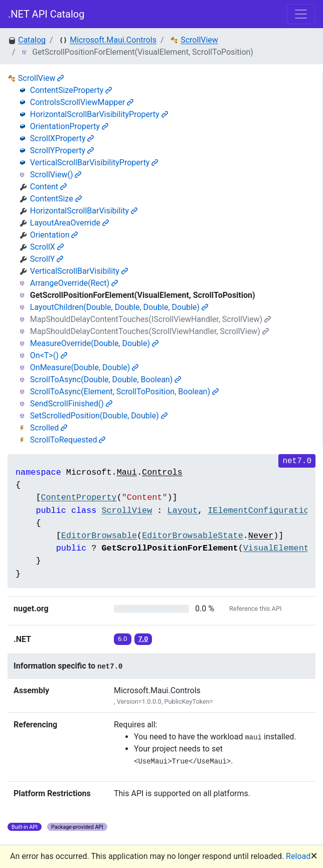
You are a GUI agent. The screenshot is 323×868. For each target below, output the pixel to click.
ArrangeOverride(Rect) (74, 283)
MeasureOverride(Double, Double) (94, 343)
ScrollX (47, 247)
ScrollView (199, 40)
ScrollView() (56, 175)
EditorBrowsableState (193, 536)
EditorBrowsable (99, 536)
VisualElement (276, 548)
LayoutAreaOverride (69, 223)
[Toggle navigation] (301, 14)
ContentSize (56, 199)
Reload (298, 856)
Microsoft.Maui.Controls (113, 40)
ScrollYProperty (62, 150)
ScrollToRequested (68, 440)
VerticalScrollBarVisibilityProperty (94, 162)
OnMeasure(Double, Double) (85, 367)
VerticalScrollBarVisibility (79, 271)
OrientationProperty (69, 126)
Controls (162, 472)
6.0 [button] (123, 639)
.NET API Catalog (46, 14)
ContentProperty (78, 498)
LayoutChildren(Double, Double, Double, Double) (119, 307)
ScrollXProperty (62, 138)
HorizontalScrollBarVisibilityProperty (99, 114)
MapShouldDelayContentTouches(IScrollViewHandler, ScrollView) (150, 319)
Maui (127, 472)
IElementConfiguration (261, 511)
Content (48, 187)
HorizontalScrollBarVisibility (84, 211)
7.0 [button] (143, 639)
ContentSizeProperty (71, 90)
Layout (183, 511)
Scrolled (49, 428)
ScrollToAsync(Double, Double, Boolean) (106, 379)
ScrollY (47, 259)
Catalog (32, 40)
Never (261, 536)
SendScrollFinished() (71, 404)
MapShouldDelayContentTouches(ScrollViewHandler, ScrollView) (149, 331)
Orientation (54, 235)
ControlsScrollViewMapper (82, 102)
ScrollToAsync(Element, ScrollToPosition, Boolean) (124, 392)
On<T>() (49, 355)
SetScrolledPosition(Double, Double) (99, 416)
